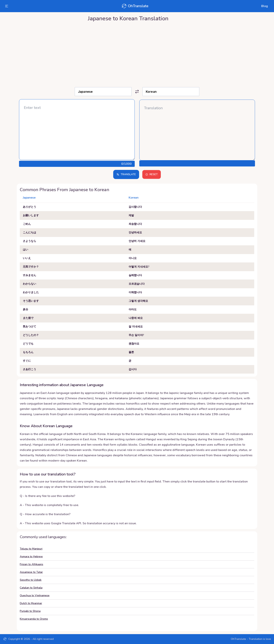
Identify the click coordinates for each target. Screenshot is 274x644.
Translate (126, 174)
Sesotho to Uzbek (31, 580)
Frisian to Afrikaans (31, 564)
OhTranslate (135, 6)
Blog (265, 6)
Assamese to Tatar (31, 572)
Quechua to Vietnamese (35, 595)
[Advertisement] (137, 53)
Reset (152, 174)
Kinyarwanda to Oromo (34, 619)
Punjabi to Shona (30, 611)
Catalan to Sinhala (31, 588)
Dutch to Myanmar (31, 603)
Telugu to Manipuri (31, 549)
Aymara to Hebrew (31, 556)
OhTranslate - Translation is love (251, 639)
